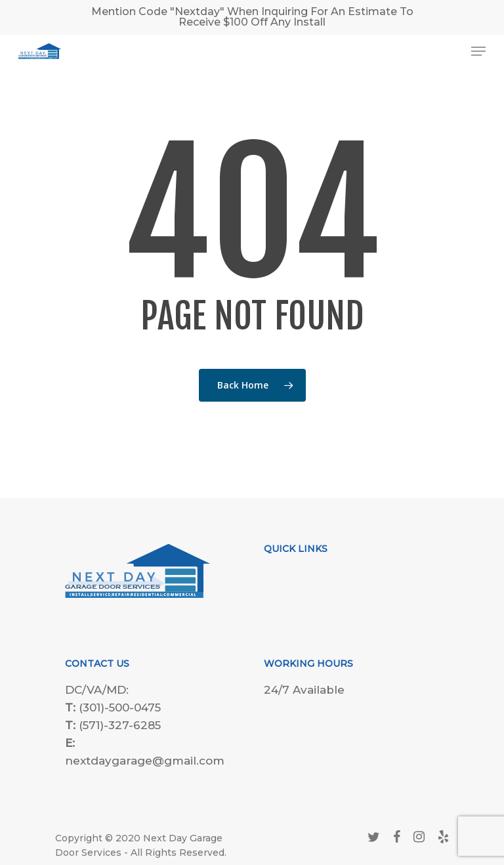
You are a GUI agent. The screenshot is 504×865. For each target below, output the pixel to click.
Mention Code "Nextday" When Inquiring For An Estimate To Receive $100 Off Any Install (252, 17)
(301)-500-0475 (120, 707)
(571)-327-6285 (120, 725)
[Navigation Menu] (478, 51)
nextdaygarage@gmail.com (145, 761)
